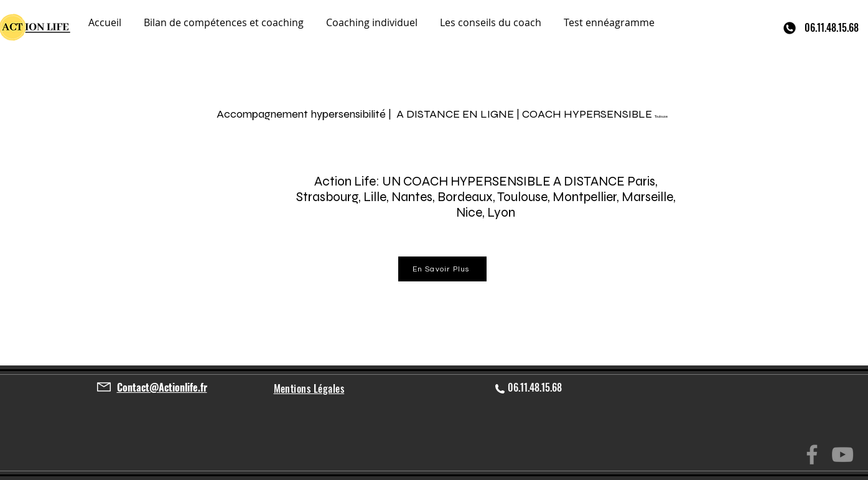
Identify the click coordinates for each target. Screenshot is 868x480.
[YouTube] (842, 454)
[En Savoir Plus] (442, 269)
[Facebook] (812, 454)
